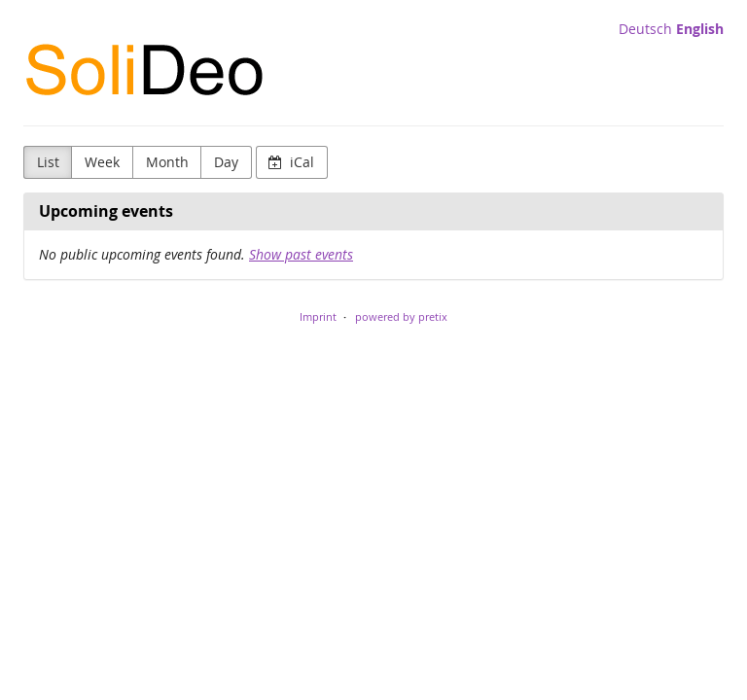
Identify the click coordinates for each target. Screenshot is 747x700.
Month (167, 162)
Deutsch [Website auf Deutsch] (645, 29)
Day (226, 162)
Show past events (301, 254)
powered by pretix (401, 316)
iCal (291, 162)
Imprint (318, 316)
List (48, 162)
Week (102, 162)
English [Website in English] (700, 29)
